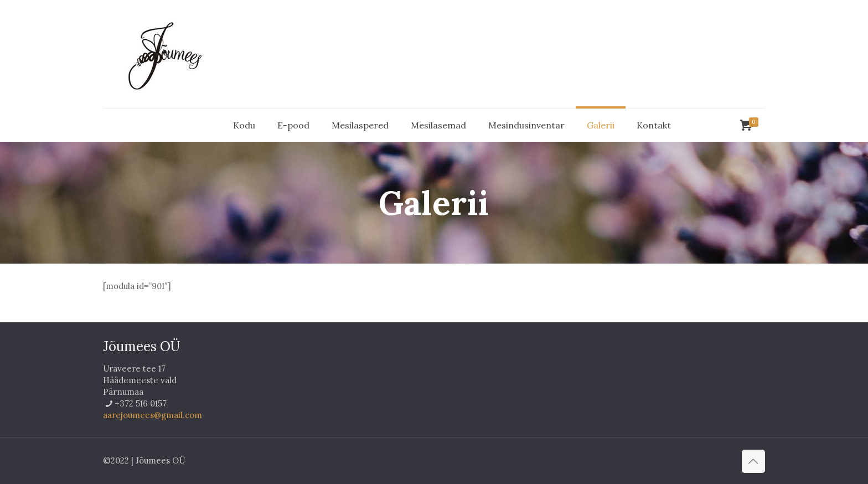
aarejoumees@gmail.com (153, 415)
